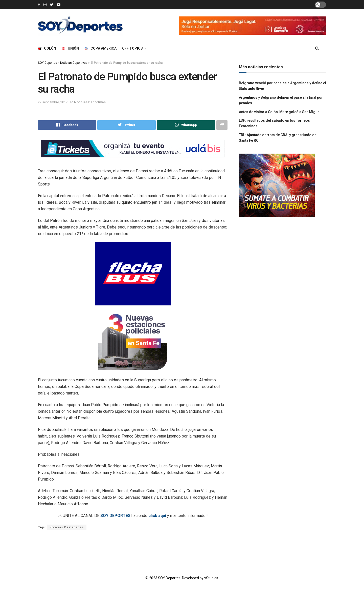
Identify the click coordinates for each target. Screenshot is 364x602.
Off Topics (132, 48)
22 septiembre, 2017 (53, 102)
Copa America (100, 48)
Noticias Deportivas (74, 63)
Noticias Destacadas (67, 527)
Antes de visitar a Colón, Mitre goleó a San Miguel (280, 112)
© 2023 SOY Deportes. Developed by (175, 578)
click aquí (157, 516)
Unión (70, 48)
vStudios (211, 578)
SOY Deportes (48, 63)
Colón (47, 48)
